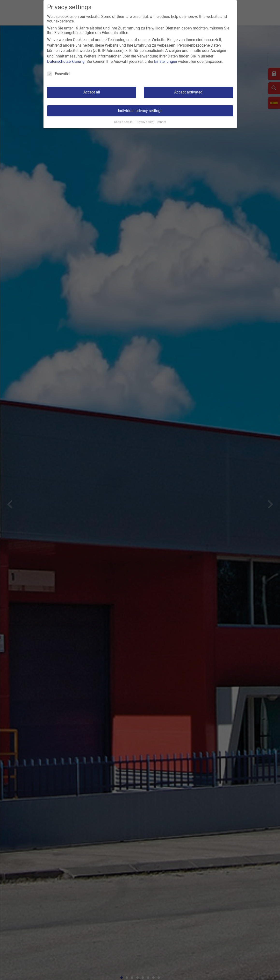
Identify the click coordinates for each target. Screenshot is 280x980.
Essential (59, 74)
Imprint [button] (162, 122)
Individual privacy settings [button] (140, 111)
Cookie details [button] (124, 122)
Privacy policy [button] (145, 122)
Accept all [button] (92, 92)
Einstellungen (166, 61)
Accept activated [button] (188, 92)
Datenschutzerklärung (66, 61)
